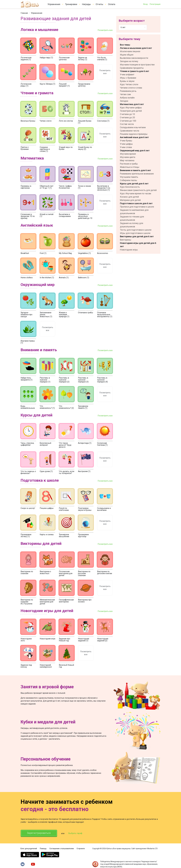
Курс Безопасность (130, 187)
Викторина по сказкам (27, 572)
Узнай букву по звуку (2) (85, 148)
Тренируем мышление (64, 535)
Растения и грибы (129, 164)
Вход (145, 4)
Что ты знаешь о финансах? (28, 472)
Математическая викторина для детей (47, 602)
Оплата (112, 4)
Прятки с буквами (25, 148)
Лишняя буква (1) (85, 122)
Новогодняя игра (47, 639)
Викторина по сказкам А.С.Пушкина (27, 602)
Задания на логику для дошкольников (132, 225)
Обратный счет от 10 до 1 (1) (47, 187)
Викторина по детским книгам (105, 572)
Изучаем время (128, 154)
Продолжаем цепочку (84, 85)
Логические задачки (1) (26, 59)
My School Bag (65, 253)
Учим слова (126, 147)
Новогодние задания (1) (84, 640)
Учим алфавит (127, 74)
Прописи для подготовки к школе (137, 207)
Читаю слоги (46, 121)
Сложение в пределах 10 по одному (28, 216)
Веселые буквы (28, 121)
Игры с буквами (128, 78)
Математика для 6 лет (132, 104)
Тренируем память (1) (83, 407)
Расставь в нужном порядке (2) (64, 380)
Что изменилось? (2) (66, 407)
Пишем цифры (47, 508)
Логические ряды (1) (26, 85)
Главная (24, 13)
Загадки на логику (129, 61)
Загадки (124, 101)
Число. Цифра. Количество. (65, 187)
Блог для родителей (29, 849)
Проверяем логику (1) (26, 535)
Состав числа (127, 124)
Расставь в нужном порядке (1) (45, 380)
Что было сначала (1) (102, 59)
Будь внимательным (28, 407)
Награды (86, 4)
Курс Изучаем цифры (131, 108)
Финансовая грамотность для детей (138, 190)
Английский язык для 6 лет (134, 137)
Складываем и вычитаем (104, 509)
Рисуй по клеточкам (64, 509)
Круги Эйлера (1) (47, 84)
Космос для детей (129, 197)
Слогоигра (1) (103, 121)
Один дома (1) (46, 471)
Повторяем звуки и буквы (85, 509)
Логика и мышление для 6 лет (136, 48)
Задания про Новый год (65, 640)
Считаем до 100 (128, 121)
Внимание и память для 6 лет (135, 170)
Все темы (125, 45)
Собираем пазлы (129, 180)
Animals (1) (64, 278)
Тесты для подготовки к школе (136, 230)
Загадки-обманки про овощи (26, 315)
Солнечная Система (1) (102, 444)
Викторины (126, 240)
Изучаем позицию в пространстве (137, 65)
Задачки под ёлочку (26, 666)
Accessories (103, 253)
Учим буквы (126, 141)
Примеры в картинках (26, 187)
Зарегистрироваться (39, 833)
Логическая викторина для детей (66, 573)
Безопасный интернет (45, 444)
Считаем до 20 (127, 117)
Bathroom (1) (84, 278)
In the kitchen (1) (47, 278)
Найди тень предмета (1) (26, 379)
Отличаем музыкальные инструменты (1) (105, 315)
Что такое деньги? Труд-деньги (65, 445)
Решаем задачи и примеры (134, 134)
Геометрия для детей (131, 111)
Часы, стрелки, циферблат (27, 444)
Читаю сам (125, 94)
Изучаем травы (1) (28, 342)
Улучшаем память (129, 177)
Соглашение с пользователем (62, 849)
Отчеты (99, 4)
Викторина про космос (85, 601)
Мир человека (127, 160)
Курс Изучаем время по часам (136, 193)
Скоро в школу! (28, 508)
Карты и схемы (47, 534)
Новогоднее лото (26, 640)
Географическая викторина (66, 601)
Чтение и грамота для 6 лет (135, 71)
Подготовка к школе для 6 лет (136, 203)
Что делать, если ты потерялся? (67, 472)
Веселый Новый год (66, 666)
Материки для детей (130, 200)
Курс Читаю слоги (129, 84)
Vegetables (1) (84, 253)
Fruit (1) (43, 253)
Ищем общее (127, 55)
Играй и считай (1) (47, 215)
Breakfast (25, 253)
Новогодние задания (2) (103, 640)
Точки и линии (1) (84, 187)
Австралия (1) (84, 471)
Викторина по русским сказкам (84, 573)
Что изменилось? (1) (47, 407)
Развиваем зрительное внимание (137, 174)
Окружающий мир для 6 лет (135, 151)
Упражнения (54, 4)
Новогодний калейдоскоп (46, 666)
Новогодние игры (129, 250)
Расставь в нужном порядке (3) (83, 380)
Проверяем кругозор (83, 535)
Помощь (43, 849)
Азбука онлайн (127, 98)
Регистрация (155, 4)
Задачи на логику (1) (83, 59)
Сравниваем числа (129, 131)
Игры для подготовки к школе (135, 233)
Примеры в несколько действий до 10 (85, 216)
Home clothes (27, 278)
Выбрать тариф (75, 833)
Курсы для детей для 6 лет (134, 184)
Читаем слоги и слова (131, 88)
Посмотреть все (105, 30)
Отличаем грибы (86, 313)
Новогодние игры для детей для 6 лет (138, 245)
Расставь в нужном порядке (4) (102, 380)
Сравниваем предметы (132, 68)
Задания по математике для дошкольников (134, 212)
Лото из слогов (66, 121)
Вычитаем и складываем (65, 215)
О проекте (81, 849)
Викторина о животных (45, 572)
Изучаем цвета (128, 157)
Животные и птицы (130, 167)
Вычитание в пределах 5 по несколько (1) (104, 188)
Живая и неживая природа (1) (64, 315)
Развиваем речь (128, 91)
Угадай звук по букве (66, 148)
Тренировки (71, 4)
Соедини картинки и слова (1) (45, 149)
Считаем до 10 (127, 114)
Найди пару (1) (46, 58)
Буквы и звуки (127, 81)
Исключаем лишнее (130, 51)
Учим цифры (126, 144)
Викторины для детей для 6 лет (137, 236)
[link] (24, 13)
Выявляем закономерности (134, 58)
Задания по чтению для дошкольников (132, 218)
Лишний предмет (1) (64, 85)
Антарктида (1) (85, 443)
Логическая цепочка (64, 59)
